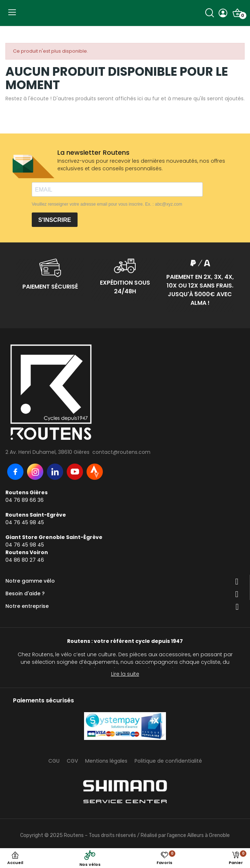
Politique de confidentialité (168, 761)
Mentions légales (106, 761)
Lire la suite (125, 674)
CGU (54, 761)
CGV (72, 761)
